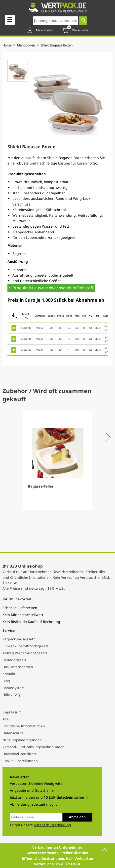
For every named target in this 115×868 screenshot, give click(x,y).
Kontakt (9, 674)
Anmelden (77, 817)
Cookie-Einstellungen (20, 761)
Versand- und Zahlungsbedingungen (34, 747)
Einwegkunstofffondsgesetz (26, 646)
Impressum (12, 712)
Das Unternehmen (18, 667)
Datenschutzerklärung (52, 825)
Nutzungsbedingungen (22, 740)
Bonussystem (14, 688)
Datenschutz (13, 733)
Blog (6, 681)
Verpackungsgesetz (19, 639)
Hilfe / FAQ (11, 695)
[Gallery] (57, 460)
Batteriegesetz (15, 660)
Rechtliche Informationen (24, 726)
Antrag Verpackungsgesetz (25, 653)
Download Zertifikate (20, 754)
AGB (6, 719)
